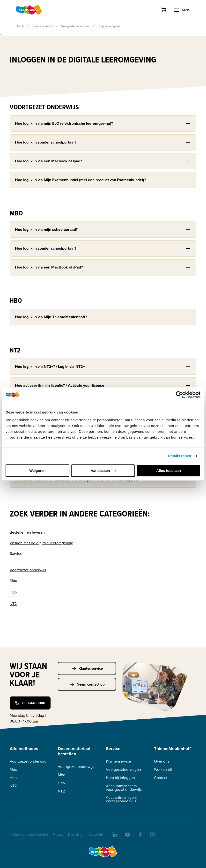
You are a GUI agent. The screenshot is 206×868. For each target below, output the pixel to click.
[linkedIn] (115, 834)
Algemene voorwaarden (30, 834)
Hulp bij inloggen (120, 778)
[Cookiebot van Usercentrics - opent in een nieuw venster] (179, 395)
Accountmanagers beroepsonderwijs (121, 799)
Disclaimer (76, 834)
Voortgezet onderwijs (28, 570)
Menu (183, 10)
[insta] (152, 834)
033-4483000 (30, 703)
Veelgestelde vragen (75, 26)
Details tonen (180, 456)
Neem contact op (87, 684)
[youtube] (127, 834)
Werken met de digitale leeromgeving (41, 543)
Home (20, 26)
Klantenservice (43, 26)
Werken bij (163, 769)
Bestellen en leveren (27, 532)
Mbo (13, 580)
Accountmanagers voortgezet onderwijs (124, 788)
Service (16, 553)
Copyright (96, 834)
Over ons (162, 761)
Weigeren (37, 471)
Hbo (13, 592)
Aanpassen (103, 471)
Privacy (58, 834)
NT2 (13, 604)
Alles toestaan (169, 471)
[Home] (29, 10)
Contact (161, 778)
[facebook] (140, 834)
